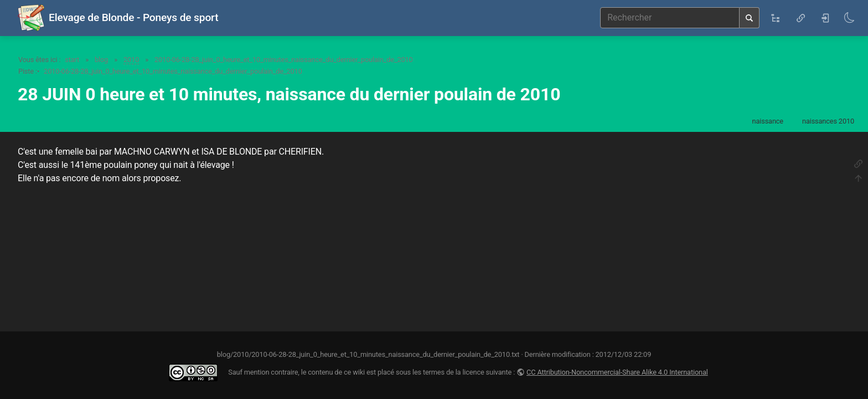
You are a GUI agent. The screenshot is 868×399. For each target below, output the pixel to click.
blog (101, 60)
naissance (768, 121)
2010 (131, 60)
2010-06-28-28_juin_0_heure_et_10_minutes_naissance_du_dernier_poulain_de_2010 (284, 60)
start (72, 60)
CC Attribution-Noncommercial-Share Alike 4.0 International (617, 372)
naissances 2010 (828, 121)
